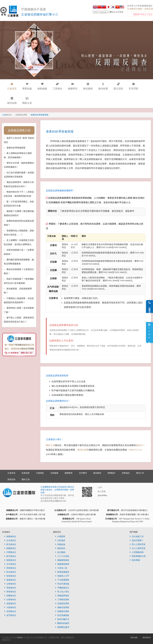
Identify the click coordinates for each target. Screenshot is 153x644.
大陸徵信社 (10, 607)
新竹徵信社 (10, 556)
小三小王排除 (62, 556)
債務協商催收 (62, 596)
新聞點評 (111, 473)
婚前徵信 (60, 548)
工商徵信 (57, 86)
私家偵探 (26, 473)
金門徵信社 (10, 615)
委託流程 (118, 86)
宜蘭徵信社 (10, 596)
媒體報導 (69, 473)
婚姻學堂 (73, 86)
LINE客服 (149, 332)
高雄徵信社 (10, 588)
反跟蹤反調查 (62, 604)
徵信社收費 (83, 450)
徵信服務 (88, 86)
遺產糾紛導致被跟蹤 (16, 148)
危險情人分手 (62, 576)
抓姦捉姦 (60, 544)
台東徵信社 (10, 600)
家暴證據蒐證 (62, 572)
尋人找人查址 (62, 592)
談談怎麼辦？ (137, 540)
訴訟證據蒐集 (62, 615)
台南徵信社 (10, 584)
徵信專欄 (135, 560)
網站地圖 (134, 638)
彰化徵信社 (10, 572)
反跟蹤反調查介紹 (19, 130)
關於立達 (50, 445)
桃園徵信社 (10, 548)
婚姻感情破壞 (62, 564)
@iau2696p (102, 495)
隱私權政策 (147, 638)
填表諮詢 (11, 479)
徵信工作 (140, 473)
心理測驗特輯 (137, 552)
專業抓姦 (27, 86)
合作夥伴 (83, 473)
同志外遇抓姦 (62, 584)
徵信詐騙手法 (62, 619)
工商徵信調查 (62, 600)
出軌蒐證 (60, 540)
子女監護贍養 (62, 580)
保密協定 (126, 473)
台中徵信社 (10, 564)
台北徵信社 (10, 540)
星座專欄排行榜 (138, 556)
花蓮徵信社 (10, 604)
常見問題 (133, 86)
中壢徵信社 (10, 552)
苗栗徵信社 (10, 560)
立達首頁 (11, 473)
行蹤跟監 (40, 473)
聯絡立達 (27, 101)
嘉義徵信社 (10, 580)
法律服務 (54, 473)
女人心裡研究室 (138, 548)
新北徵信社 (10, 544)
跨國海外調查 (62, 611)
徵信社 (139, 445)
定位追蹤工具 (137, 537)
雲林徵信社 (10, 568)
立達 (7, 115)
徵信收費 (103, 86)
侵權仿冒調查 (62, 607)
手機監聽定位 (62, 588)
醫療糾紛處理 (62, 623)
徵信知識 (12, 101)
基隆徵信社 (10, 537)
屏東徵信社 (10, 592)
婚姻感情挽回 (62, 560)
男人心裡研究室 (138, 544)
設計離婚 (60, 552)
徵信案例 (97, 473)
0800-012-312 (143, 14)
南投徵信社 (10, 576)
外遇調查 (60, 537)
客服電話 (150, 307)
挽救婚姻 (42, 86)
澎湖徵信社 (10, 611)
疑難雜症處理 (62, 627)
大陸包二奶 (61, 568)
